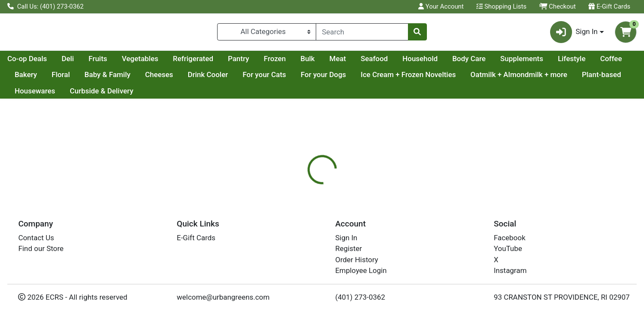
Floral (140, 78)
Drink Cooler (286, 78)
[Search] (362, 34)
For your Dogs (402, 78)
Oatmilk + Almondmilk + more (63, 94)
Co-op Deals (109, 62)
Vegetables (222, 62)
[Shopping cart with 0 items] (626, 34)
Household (502, 62)
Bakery (105, 78)
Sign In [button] (574, 34)
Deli (150, 62)
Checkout (558, 6)
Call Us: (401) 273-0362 (45, 6)
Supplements (604, 62)
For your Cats (343, 78)
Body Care (551, 62)
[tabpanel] (456, 237)
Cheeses (238, 78)
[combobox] (362, 34)
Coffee (68, 78)
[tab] (292, 203)
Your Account (441, 6)
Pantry (320, 62)
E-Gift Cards (609, 6)
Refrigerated (275, 62)
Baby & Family (186, 78)
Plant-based (146, 94)
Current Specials (42, 62)
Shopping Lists (501, 6)
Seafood (456, 62)
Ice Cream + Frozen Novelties (487, 78)
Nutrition (331, 203)
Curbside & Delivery (267, 94)
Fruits (180, 62)
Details (292, 203)
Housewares (200, 94)
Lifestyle (28, 78)
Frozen (356, 62)
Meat (420, 62)
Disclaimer (374, 203)
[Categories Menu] (267, 34)
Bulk (389, 62)
